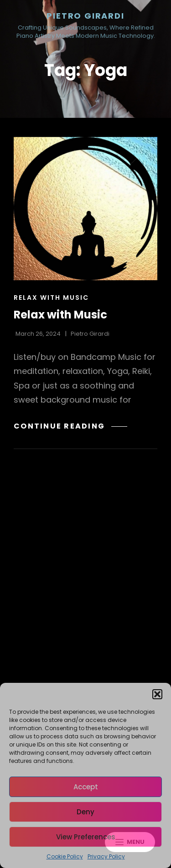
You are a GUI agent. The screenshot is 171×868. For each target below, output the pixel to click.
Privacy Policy (106, 856)
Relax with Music (51, 298)
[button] (157, 694)
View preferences (86, 837)
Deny (85, 812)
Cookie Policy (65, 856)
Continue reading (70, 426)
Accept (86, 787)
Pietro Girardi (85, 16)
